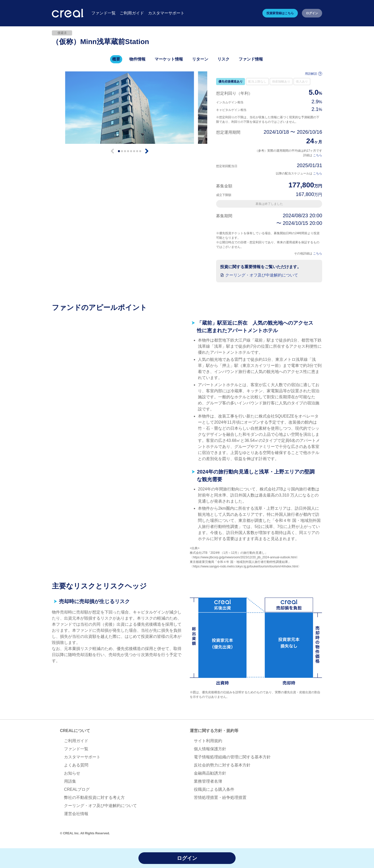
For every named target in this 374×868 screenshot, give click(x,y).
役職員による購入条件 (214, 789)
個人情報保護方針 (210, 749)
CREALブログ (77, 789)
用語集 (70, 781)
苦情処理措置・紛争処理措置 (220, 797)
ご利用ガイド (76, 741)
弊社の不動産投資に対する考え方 (94, 797)
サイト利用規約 (208, 741)
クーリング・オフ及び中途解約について (262, 275)
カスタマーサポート (82, 757)
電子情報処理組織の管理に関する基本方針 (232, 757)
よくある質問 (76, 765)
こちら (318, 155)
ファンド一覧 (76, 749)
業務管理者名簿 (208, 781)
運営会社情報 (76, 814)
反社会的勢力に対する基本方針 (222, 765)
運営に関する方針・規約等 (214, 731)
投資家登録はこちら (280, 13)
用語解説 (314, 74)
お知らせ (72, 773)
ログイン (312, 13)
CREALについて (75, 731)
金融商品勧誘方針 (210, 773)
